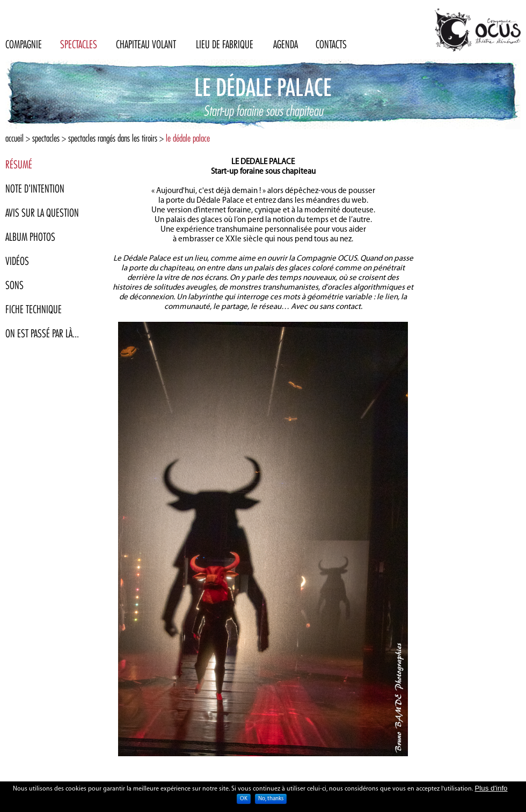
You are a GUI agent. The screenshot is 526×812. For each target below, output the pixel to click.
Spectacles (46, 138)
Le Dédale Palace (188, 138)
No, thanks (271, 799)
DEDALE (254, 162)
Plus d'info (491, 789)
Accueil (14, 138)
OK (244, 799)
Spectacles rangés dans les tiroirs (113, 138)
